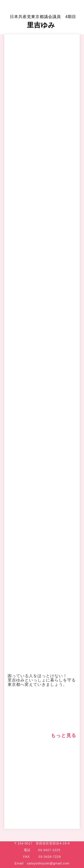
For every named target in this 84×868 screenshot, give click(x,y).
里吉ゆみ (43, 22)
